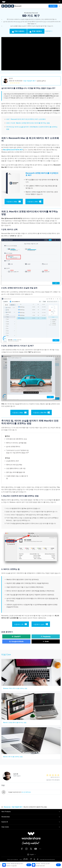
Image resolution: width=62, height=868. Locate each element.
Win (40, 413)
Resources (7, 807)
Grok (46, 641)
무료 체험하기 (53, 6)
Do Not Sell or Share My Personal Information (44, 860)
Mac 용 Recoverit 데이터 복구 (13, 150)
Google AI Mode (16, 641)
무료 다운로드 (18, 31)
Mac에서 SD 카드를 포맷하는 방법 (13, 757)
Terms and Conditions (13, 860)
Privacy (21, 860)
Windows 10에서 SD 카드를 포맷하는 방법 (15, 688)
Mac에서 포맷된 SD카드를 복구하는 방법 (15, 723)
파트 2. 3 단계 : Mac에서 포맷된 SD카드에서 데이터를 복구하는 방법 (28, 123)
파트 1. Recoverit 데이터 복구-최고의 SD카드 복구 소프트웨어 (26, 119)
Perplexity (46, 637)
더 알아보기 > (49, 31)
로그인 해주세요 (26, 792)
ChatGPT (16, 637)
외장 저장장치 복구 (29, 81)
